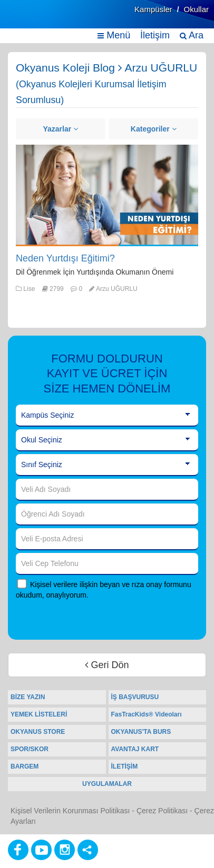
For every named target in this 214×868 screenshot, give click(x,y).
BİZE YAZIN (28, 697)
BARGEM (25, 766)
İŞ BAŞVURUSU (135, 697)
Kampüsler (153, 9)
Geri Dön (107, 665)
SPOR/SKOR (30, 749)
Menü (114, 35)
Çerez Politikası (162, 811)
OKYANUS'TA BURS (141, 732)
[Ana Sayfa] (33, 20)
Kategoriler (154, 129)
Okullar (196, 9)
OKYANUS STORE (38, 732)
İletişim (155, 35)
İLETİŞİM (125, 766)
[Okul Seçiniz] (107, 440)
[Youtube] (41, 850)
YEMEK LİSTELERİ (39, 714)
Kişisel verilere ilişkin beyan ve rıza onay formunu (111, 584)
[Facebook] (18, 850)
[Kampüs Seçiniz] (107, 416)
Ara (192, 35)
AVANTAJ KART (135, 749)
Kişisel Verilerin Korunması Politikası (70, 811)
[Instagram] (65, 850)
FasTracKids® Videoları (147, 714)
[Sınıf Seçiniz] (107, 465)
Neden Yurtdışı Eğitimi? (65, 258)
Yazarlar (60, 129)
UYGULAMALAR (107, 784)
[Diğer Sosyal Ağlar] (88, 850)
